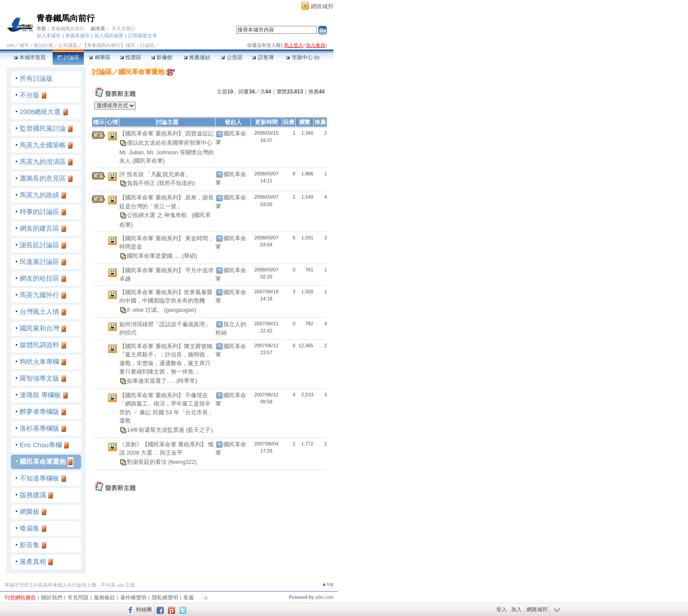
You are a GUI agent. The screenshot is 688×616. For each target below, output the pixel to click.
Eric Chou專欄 (41, 445)
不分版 (30, 95)
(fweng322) (183, 462)
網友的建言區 (39, 228)
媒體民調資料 (39, 345)
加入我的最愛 (109, 36)
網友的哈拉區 (39, 278)
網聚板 (30, 511)
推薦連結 (197, 57)
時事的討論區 (39, 212)
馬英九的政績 (39, 195)
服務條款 (104, 598)
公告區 (231, 57)
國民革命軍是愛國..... (154, 255)
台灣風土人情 (39, 312)
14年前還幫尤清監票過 (156, 430)
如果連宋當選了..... (152, 381)
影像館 (162, 57)
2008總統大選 (40, 112)
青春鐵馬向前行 (66, 18)
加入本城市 (48, 36)
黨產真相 (33, 561)
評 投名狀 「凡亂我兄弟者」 (155, 174)
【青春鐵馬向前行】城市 (109, 45)
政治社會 (43, 45)
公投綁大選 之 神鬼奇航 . (159, 215)
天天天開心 (124, 28)
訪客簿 (263, 57)
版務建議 (33, 495)
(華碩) (190, 255)
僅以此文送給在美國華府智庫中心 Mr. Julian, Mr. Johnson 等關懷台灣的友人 (167, 151)
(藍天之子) (199, 430)
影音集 (30, 545)
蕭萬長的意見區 (43, 178)
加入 (516, 609)
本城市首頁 (30, 57)
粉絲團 (144, 609)
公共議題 (68, 45)
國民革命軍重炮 (43, 461)
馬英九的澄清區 (43, 162)
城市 (24, 45)
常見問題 (78, 598)
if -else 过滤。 (145, 310)
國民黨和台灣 (39, 328)
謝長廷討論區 (39, 245)
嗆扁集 (30, 528)
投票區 (131, 57)
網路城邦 (322, 6)
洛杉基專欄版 (39, 428)
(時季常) (187, 381)
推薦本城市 (77, 36)
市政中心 (303, 57)
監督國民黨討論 (43, 128)
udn (11, 45)
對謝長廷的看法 (148, 462)
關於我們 (52, 598)
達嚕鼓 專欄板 (40, 395)
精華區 (99, 57)
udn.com (324, 597)
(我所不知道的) (176, 183)
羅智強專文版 (39, 378)
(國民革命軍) (149, 161)
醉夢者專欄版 (39, 411)
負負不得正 (142, 183)
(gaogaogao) (180, 310)
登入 (502, 609)
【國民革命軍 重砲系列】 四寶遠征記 (167, 134)
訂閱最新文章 (143, 36)
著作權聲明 (133, 598)
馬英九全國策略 (43, 145)
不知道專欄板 (39, 478)
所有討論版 (36, 78)
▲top (328, 584)
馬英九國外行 (39, 295)
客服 (189, 598)
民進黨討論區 (39, 262)
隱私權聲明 (165, 598)
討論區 (68, 57)
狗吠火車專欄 (39, 361)
